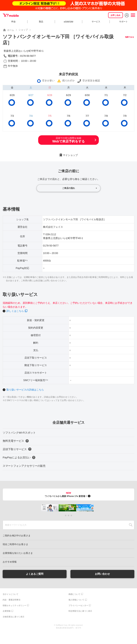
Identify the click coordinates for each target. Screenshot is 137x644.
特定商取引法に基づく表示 (80, 611)
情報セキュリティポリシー (14, 605)
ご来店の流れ (68, 188)
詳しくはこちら (15, 311)
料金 (14, 22)
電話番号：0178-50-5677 (22, 56)
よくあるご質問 (35, 574)
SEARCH (131, 525)
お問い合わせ (102, 574)
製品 (41, 22)
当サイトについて (11, 594)
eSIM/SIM (69, 22)
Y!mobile (11, 15)
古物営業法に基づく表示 (13, 617)
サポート (123, 22)
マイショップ (70, 155)
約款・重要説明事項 (12, 600)
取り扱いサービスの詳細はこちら (25, 390)
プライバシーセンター (78, 605)
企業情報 (7, 611)
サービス (96, 22)
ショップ (23, 30)
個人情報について (76, 600)
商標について (74, 594)
